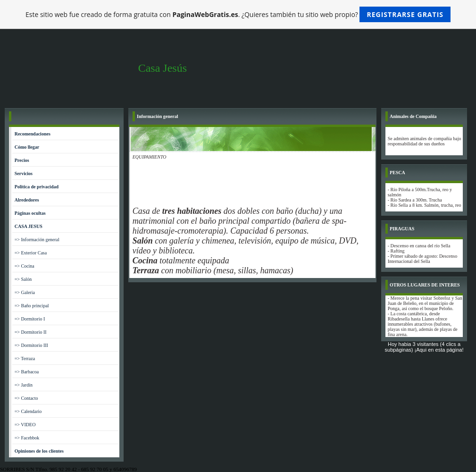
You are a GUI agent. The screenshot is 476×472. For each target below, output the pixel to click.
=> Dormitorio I (30, 319)
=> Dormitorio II (31, 332)
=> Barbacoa (27, 372)
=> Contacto (26, 398)
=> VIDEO (25, 425)
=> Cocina (25, 266)
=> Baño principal (32, 306)
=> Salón (23, 279)
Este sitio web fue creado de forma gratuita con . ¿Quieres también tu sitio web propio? (238, 14)
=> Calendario (28, 411)
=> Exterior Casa (31, 253)
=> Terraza (25, 358)
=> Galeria (25, 292)
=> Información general (37, 240)
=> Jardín (24, 385)
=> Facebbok (27, 438)
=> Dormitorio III (31, 345)
